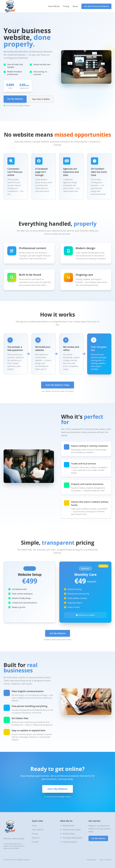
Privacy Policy (91, 860)
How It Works (54, 6)
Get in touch (67, 640)
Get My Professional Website (96, 6)
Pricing (66, 6)
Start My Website (58, 789)
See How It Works (41, 99)
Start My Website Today (58, 385)
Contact (35, 842)
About (75, 6)
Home (34, 826)
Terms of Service (105, 860)
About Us (36, 838)
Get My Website (15, 99)
